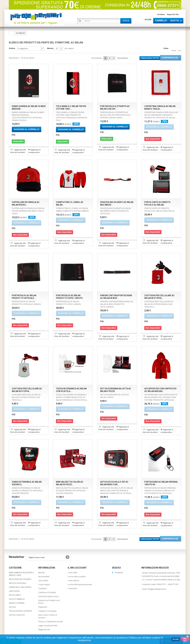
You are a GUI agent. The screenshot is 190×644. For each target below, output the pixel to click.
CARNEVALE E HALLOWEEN (20, 587)
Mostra (50, 48)
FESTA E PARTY (15, 595)
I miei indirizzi (73, 581)
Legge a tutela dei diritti (48, 626)
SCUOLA (12, 607)
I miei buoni (72, 589)
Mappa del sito (173, 14)
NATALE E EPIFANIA (17, 603)
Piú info (185, 639)
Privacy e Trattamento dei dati (51, 622)
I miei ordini (72, 573)
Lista (179, 49)
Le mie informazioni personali (80, 585)
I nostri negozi (44, 585)
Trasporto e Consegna (47, 611)
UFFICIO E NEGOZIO (17, 615)
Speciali (41, 573)
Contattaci (161, 14)
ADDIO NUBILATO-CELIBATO (20, 579)
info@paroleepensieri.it (157, 589)
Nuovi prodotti (44, 577)
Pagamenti (43, 607)
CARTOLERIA (14, 591)
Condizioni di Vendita (47, 593)
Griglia (174, 49)
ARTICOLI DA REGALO (18, 583)
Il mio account (77, 568)
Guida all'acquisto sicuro (48, 596)
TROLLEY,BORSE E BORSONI (20, 611)
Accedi (148, 20)
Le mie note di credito (77, 577)
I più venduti (43, 581)
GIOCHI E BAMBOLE (17, 599)
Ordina (12, 48)
